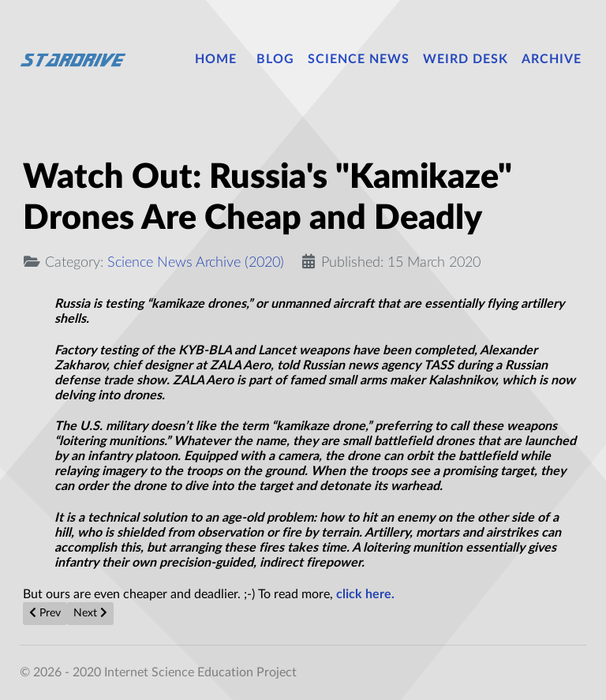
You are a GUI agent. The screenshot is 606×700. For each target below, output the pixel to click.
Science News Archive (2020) (196, 262)
